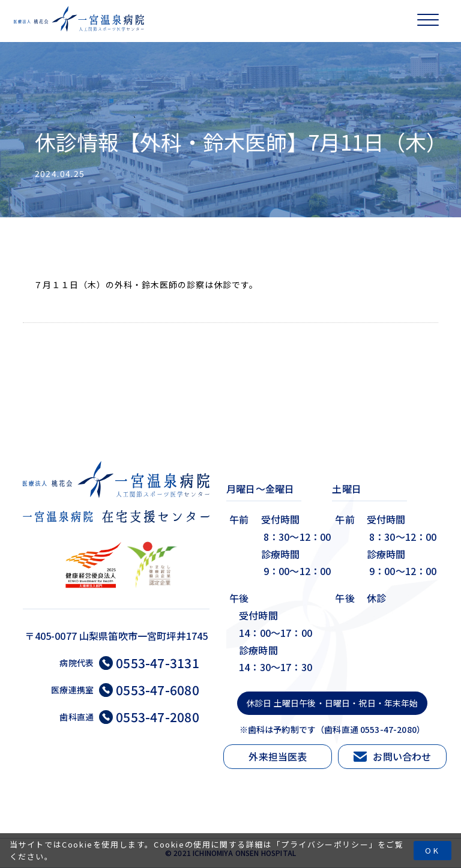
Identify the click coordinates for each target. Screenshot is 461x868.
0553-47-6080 (149, 690)
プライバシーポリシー (325, 844)
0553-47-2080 (149, 717)
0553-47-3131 (149, 663)
